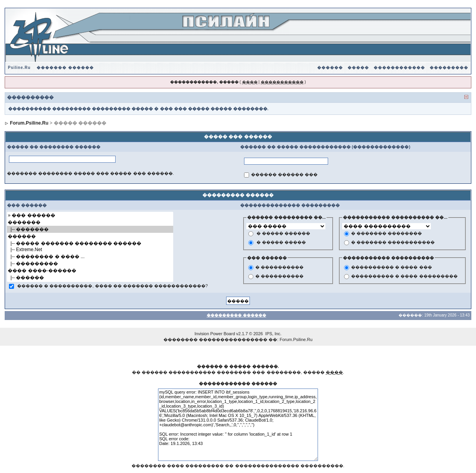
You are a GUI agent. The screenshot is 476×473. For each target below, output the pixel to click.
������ (330, 68)
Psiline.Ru (19, 68)
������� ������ (65, 68)
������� (90, 222)
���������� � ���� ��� (391, 267)
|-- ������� (90, 229)
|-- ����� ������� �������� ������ (90, 243)
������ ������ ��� (284, 174)
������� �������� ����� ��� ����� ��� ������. (90, 173)
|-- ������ (90, 278)
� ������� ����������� (393, 242)
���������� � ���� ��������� (404, 276)
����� (358, 68)
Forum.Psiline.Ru (29, 123)
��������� (449, 68)
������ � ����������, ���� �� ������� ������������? (112, 286)
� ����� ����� (281, 242)
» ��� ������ (90, 215)
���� (250, 82)
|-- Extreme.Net (90, 250)
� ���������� (279, 267)
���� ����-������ (90, 271)
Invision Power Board (215, 334)
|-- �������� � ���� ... (90, 257)
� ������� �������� (386, 233)
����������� (282, 82)
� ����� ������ (283, 233)
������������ (399, 68)
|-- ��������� (90, 264)
